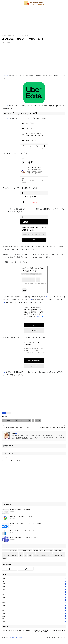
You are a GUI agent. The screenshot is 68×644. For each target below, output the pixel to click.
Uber (13, 209)
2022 (34, 589)
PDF (9, 555)
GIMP (51, 550)
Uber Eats (6, 76)
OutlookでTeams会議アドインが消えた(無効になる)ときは (24, 537)
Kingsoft (33, 553)
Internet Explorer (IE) (13, 553)
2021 (34, 592)
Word (63, 555)
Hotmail (4, 553)
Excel (41, 550)
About (54, 637)
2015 (34, 608)
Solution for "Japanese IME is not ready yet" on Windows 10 (16, 630)
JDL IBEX (27, 553)
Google (61, 550)
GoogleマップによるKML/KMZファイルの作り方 (22, 516)
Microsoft (49, 553)
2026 (34, 579)
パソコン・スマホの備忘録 (16, 637)
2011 (34, 619)
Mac (44, 553)
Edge (30, 550)
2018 (34, 600)
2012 (34, 616)
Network (63, 553)
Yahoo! (4, 558)
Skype (21, 555)
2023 (34, 587)
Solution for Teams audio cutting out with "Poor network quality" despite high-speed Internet (50, 631)
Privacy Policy (62, 637)
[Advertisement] (34, 20)
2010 (34, 621)
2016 (34, 605)
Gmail (56, 550)
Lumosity (39, 553)
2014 (34, 611)
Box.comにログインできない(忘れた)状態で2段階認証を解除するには (27, 523)
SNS (25, 555)
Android (4, 550)
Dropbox (25, 550)
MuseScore (56, 553)
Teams (30, 555)
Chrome (15, 550)
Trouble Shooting (45, 555)
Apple (10, 550)
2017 (34, 603)
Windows (57, 555)
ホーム (3, 35)
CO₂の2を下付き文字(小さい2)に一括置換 (20, 510)
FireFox (46, 550)
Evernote (36, 550)
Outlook (4, 555)
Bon (3, 42)
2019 (34, 597)
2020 (34, 595)
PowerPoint (15, 555)
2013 (34, 613)
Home (47, 637)
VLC (52, 555)
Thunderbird (36, 555)
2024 (34, 584)
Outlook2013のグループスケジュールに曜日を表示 (22, 530)
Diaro (20, 550)
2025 (34, 581)
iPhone (7, 35)
